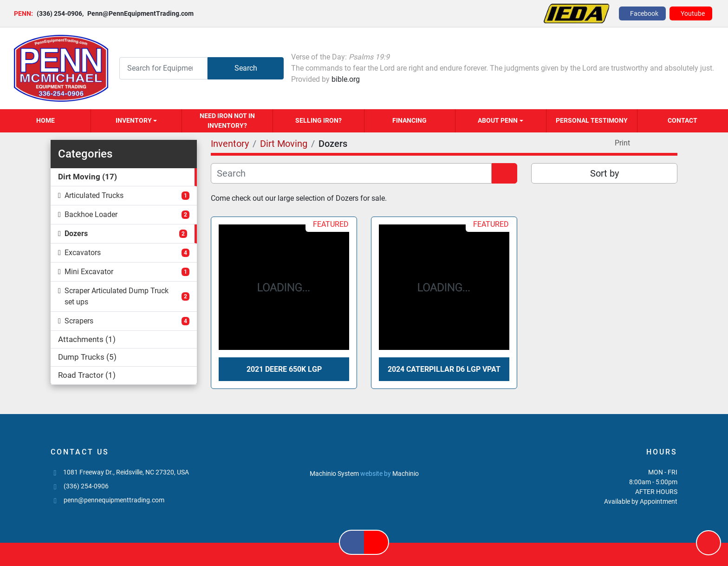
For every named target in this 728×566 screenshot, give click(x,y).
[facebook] (642, 13)
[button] (136, 121)
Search (246, 68)
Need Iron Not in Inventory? (227, 121)
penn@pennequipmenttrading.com (114, 500)
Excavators (83, 253)
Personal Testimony (592, 120)
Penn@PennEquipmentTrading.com (138, 13)
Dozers (76, 234)
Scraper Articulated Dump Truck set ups (117, 296)
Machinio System (334, 474)
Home (45, 120)
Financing (409, 120)
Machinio (406, 474)
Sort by (604, 173)
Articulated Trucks (94, 195)
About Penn (498, 120)
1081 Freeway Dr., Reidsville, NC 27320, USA (126, 472)
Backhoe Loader (91, 214)
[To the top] (708, 543)
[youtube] (691, 13)
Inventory (134, 120)
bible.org (346, 79)
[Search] (163, 68)
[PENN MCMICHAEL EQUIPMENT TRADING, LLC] (364, 453)
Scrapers (79, 321)
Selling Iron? (318, 120)
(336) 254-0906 (59, 13)
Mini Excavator (89, 272)
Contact (682, 120)
